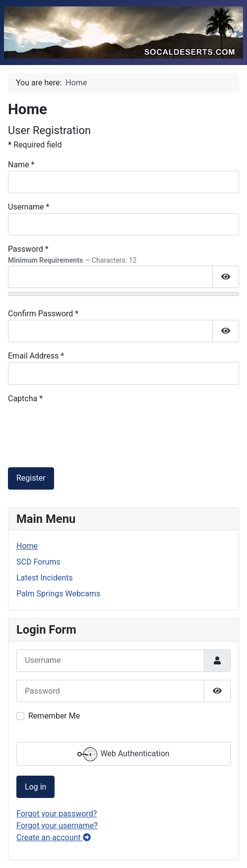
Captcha (25, 398)
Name (21, 165)
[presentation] (83, 424)
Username (29, 207)
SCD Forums (38, 562)
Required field (35, 145)
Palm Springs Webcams (58, 594)
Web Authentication (123, 754)
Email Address (36, 356)
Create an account (54, 837)
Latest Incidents (45, 578)
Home (27, 546)
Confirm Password (43, 314)
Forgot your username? (57, 826)
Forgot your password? (57, 814)
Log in (35, 787)
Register (31, 478)
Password (28, 249)
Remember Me (54, 716)
